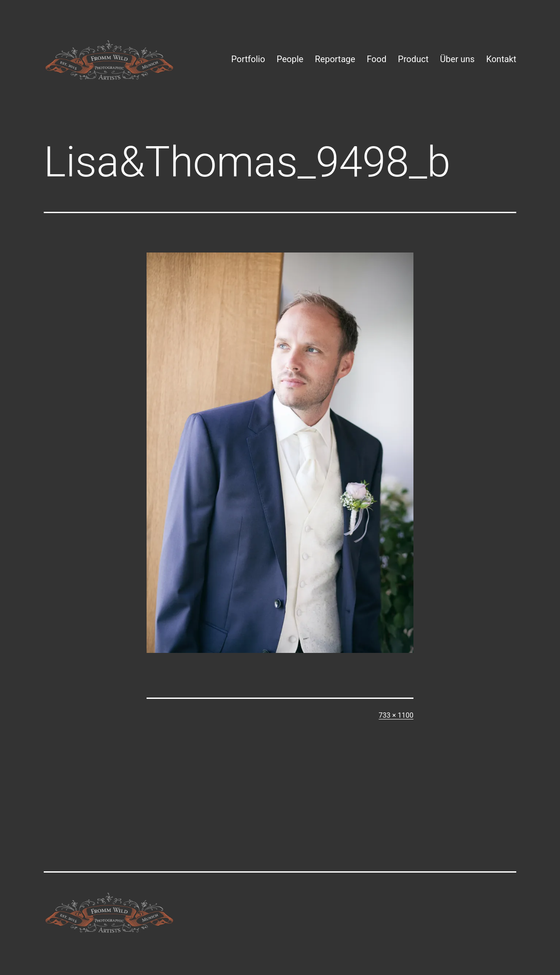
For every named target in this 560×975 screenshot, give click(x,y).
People (290, 59)
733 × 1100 (396, 715)
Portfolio (248, 59)
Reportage (335, 59)
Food (376, 59)
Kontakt (501, 59)
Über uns (457, 59)
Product (413, 59)
